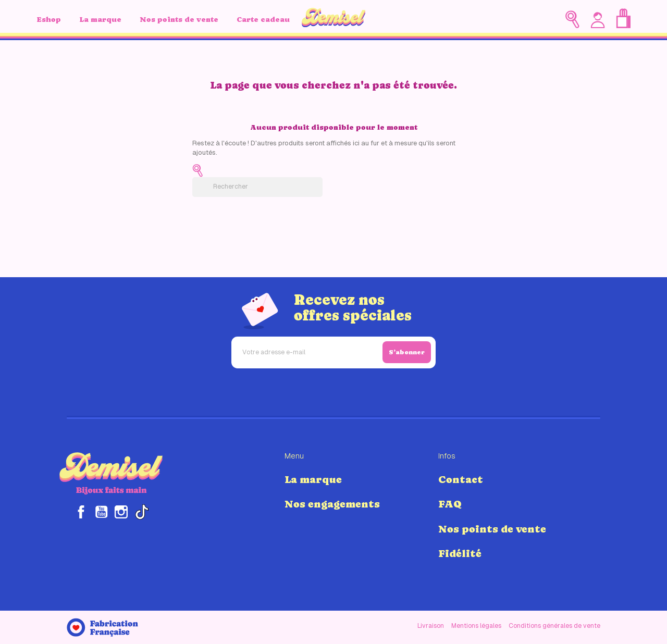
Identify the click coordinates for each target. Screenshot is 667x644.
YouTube (101, 512)
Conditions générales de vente (554, 626)
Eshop (49, 19)
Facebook (81, 512)
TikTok (141, 512)
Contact (461, 479)
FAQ (450, 504)
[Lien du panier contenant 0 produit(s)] (623, 18)
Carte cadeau (263, 19)
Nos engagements (332, 504)
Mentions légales (476, 626)
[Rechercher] (257, 187)
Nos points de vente (179, 19)
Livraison (431, 626)
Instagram (121, 512)
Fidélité (460, 553)
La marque (100, 19)
